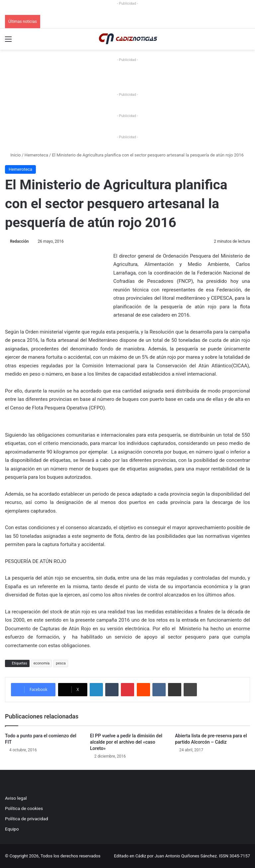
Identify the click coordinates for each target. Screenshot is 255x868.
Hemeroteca (36, 155)
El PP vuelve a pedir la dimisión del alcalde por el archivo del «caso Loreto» (126, 742)
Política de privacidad (27, 819)
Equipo (12, 829)
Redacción (19, 241)
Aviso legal (16, 798)
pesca (61, 663)
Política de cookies (24, 808)
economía (42, 663)
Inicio (13, 155)
